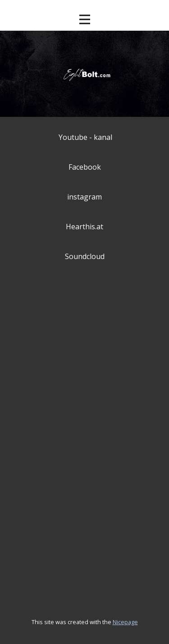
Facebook (85, 167)
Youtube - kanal (85, 137)
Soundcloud (85, 256)
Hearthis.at (84, 227)
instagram (84, 197)
